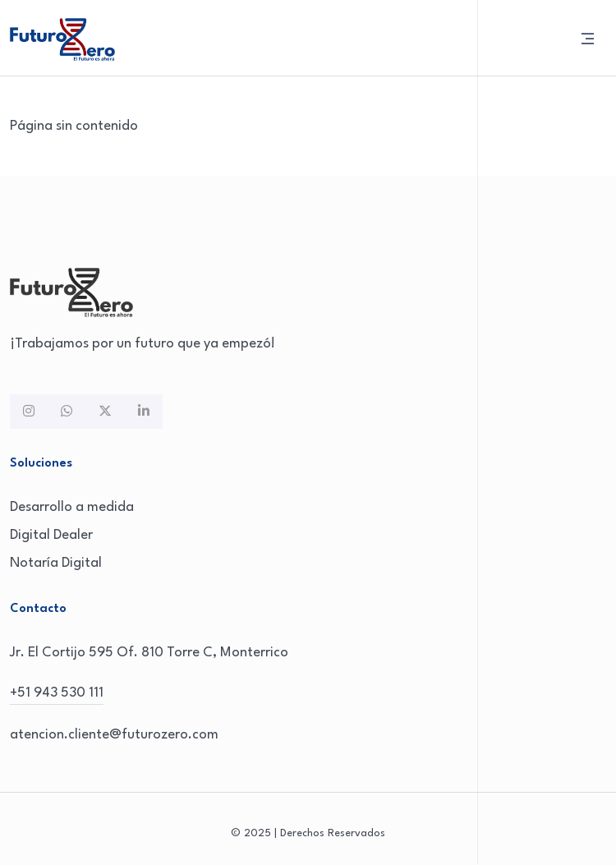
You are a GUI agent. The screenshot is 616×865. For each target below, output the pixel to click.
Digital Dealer (51, 535)
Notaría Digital (56, 563)
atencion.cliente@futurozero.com (114, 735)
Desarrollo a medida (72, 507)
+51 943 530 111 (57, 693)
